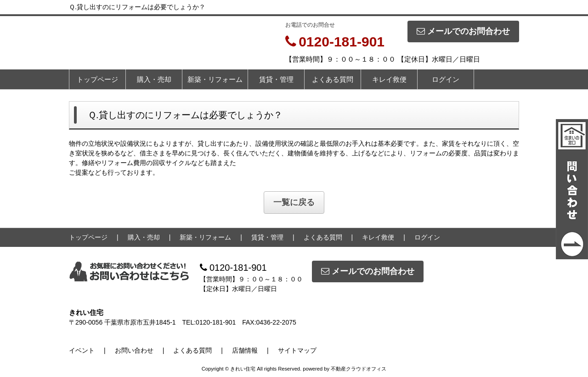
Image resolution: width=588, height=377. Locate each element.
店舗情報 (245, 350)
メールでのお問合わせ (463, 31)
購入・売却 (154, 79)
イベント (82, 350)
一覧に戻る (294, 202)
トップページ (97, 79)
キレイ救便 (389, 79)
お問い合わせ (134, 350)
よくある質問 (333, 79)
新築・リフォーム (215, 79)
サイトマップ (297, 350)
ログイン (446, 79)
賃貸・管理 (276, 79)
